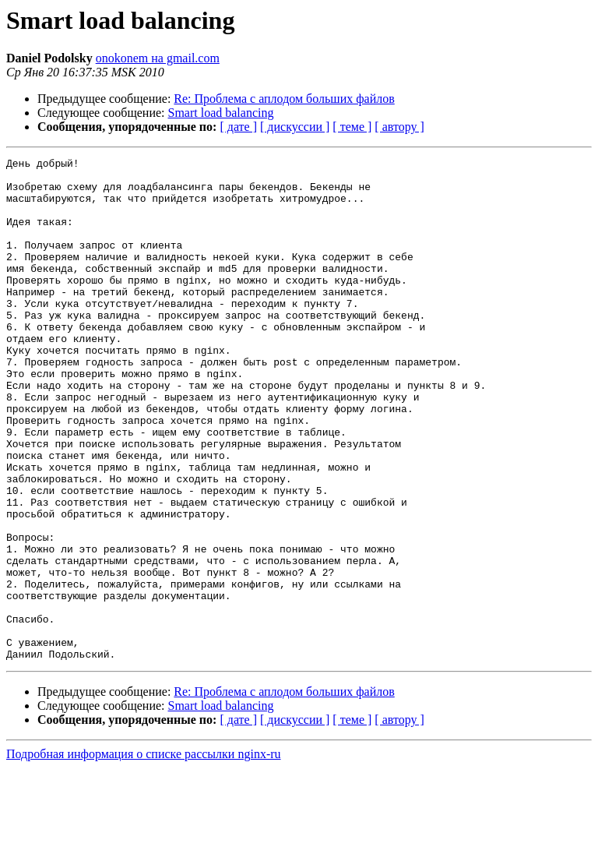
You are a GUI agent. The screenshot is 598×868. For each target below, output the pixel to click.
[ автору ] (399, 127)
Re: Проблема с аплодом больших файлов (284, 99)
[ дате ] (238, 127)
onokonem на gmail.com (158, 58)
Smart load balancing (221, 113)
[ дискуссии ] (295, 127)
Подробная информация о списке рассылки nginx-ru (144, 854)
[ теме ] (352, 127)
